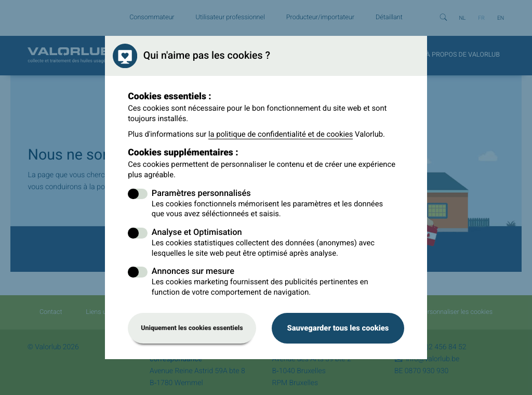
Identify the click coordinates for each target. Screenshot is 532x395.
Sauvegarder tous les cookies (338, 328)
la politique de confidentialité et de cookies (281, 134)
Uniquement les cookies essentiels (192, 328)
